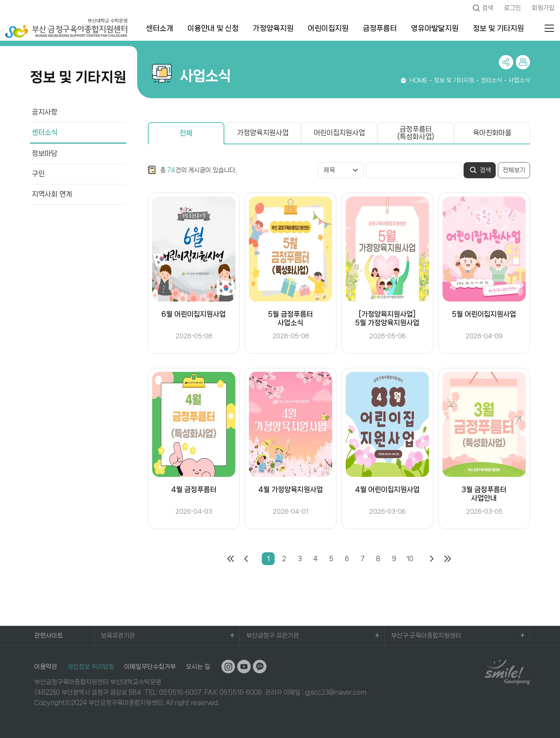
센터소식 (45, 132)
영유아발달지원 (435, 28)
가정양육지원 (273, 28)
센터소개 (160, 28)
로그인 (512, 8)
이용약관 (46, 667)
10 (410, 559)
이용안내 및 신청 (213, 28)
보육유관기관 (118, 635)
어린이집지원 (328, 28)
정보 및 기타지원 (498, 28)
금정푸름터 (380, 28)
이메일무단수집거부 (150, 667)
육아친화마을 (492, 133)
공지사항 (45, 112)
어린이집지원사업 (339, 133)
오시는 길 (198, 667)
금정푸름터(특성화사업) (416, 133)
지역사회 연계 (52, 194)
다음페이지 (432, 559)
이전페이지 (246, 559)
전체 (186, 133)
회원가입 (543, 8)
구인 (38, 174)
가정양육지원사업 (263, 133)
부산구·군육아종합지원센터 (426, 635)
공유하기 (506, 62)
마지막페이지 (447, 559)
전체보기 (514, 170)
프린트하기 (523, 62)
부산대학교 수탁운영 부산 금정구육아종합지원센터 (66, 28)
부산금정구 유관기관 (272, 635)
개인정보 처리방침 (91, 667)
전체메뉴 (549, 28)
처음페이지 (230, 559)
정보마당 (45, 153)
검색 (487, 8)
